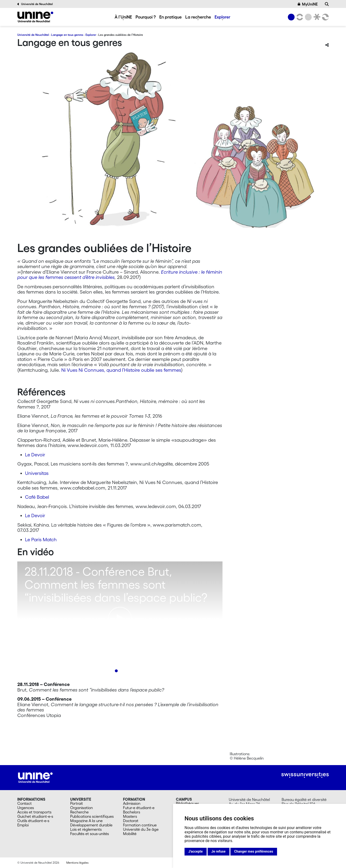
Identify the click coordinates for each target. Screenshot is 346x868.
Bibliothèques (187, 803)
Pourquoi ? (146, 17)
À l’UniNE (123, 17)
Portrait (77, 803)
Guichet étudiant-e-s (35, 816)
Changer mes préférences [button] (254, 851)
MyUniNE (308, 4)
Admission (132, 803)
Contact (25, 803)
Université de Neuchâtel (35, 4)
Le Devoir (35, 455)
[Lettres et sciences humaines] (299, 17)
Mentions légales (77, 863)
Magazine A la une (86, 821)
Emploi (23, 825)
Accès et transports (34, 812)
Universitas (37, 473)
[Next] (209, 623)
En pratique (170, 17)
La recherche (198, 17)
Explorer (222, 17)
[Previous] (31, 623)
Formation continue (140, 825)
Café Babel (37, 497)
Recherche (79, 812)
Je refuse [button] (219, 851)
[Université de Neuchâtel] (291, 17)
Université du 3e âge (141, 829)
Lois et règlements (86, 829)
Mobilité (130, 834)
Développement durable (91, 825)
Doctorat (131, 821)
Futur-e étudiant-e (139, 808)
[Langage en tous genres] (35, 17)
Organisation (81, 808)
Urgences (26, 808)
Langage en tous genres (67, 35)
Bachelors (132, 812)
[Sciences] (308, 17)
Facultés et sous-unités (90, 834)
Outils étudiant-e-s (33, 821)
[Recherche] (327, 4)
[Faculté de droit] (316, 17)
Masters (130, 816)
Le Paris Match (41, 540)
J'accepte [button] (196, 851)
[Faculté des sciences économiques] (325, 17)
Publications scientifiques (92, 816)
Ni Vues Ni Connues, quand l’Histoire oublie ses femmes (121, 370)
